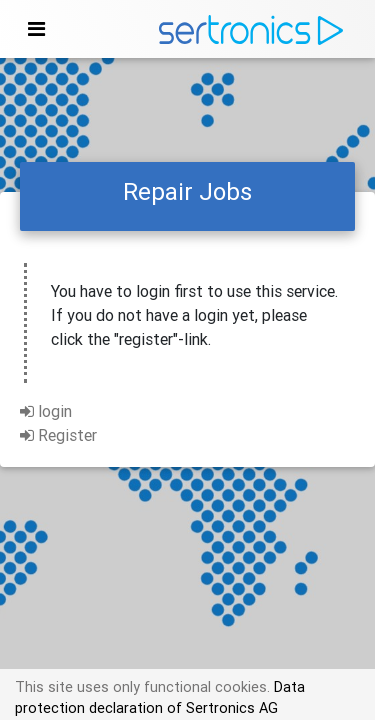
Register (58, 435)
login (46, 411)
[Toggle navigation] (36, 29)
